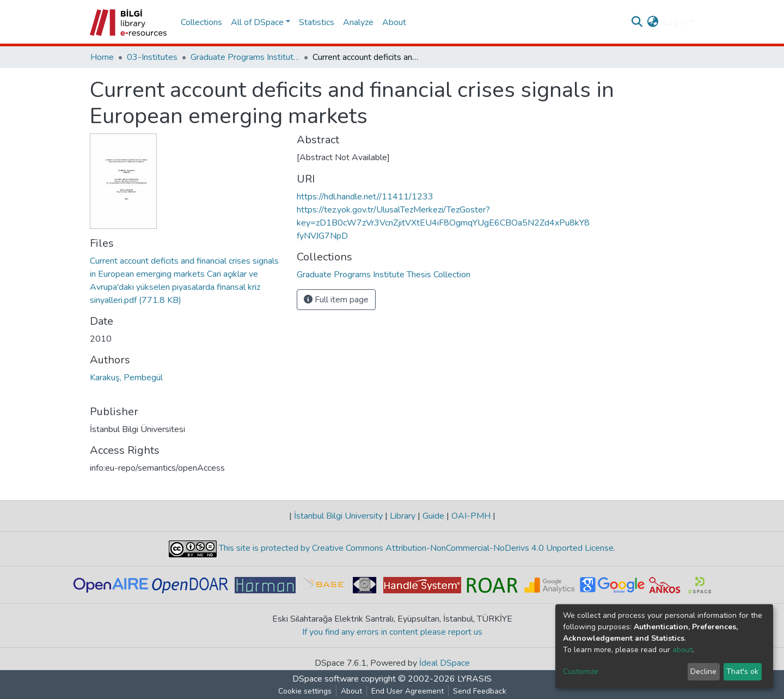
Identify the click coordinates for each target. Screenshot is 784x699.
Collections (201, 22)
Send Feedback (480, 691)
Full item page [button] (336, 300)
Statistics (317, 22)
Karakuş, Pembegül (126, 378)
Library (403, 516)
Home (102, 57)
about (682, 650)
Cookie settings (305, 691)
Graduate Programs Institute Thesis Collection (245, 57)
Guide (433, 516)
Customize (581, 671)
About (394, 22)
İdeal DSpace (445, 663)
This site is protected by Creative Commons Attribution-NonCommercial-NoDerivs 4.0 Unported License (415, 548)
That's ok (742, 671)
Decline (703, 671)
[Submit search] (637, 22)
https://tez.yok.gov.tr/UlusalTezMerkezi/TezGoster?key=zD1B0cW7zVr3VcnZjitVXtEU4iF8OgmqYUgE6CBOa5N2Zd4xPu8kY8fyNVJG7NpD (443, 223)
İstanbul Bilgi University (338, 516)
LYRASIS (474, 679)
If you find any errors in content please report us (392, 632)
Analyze (358, 22)
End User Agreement (408, 691)
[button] (653, 22)
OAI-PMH (471, 516)
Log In (675, 22)
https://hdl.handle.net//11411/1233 (365, 197)
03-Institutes (152, 57)
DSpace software (326, 679)
